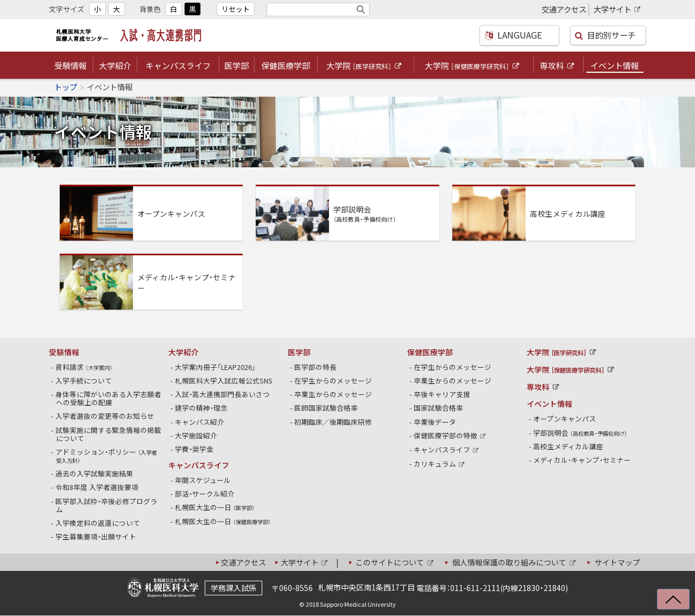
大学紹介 (115, 66)
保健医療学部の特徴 (451, 435)
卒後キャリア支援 (442, 394)
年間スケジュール (203, 480)
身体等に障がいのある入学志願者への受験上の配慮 (109, 398)
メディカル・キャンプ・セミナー (582, 460)
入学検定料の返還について (98, 523)
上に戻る (668, 605)
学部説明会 (580, 433)
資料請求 (84, 367)
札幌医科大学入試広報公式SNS (224, 381)
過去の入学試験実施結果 (94, 473)
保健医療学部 (286, 66)
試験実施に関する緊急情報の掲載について (109, 434)
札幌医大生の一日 (215, 507)
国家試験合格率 (439, 408)
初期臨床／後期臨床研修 (333, 422)
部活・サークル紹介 (205, 494)
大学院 (365, 67)
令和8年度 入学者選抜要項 (97, 487)
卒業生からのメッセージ (333, 394)
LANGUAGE (516, 35)
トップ (66, 87)
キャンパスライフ (178, 66)
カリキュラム (440, 464)
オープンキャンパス (565, 419)
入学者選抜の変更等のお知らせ (105, 416)
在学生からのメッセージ (333, 381)
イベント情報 (615, 66)
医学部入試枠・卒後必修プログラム (107, 505)
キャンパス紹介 (200, 422)
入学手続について (84, 381)
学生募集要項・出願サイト (96, 536)
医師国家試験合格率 (326, 408)
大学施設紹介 (196, 435)
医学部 (236, 66)
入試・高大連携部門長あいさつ (223, 394)
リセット (236, 9)
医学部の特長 (316, 367)
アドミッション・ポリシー (106, 455)
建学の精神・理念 (201, 408)
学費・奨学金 (194, 449)
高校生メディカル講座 (568, 446)
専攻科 (558, 67)
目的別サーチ (611, 35)
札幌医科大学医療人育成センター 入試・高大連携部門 (132, 35)
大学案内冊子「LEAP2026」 (216, 367)
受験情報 (71, 66)
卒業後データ (435, 422)
